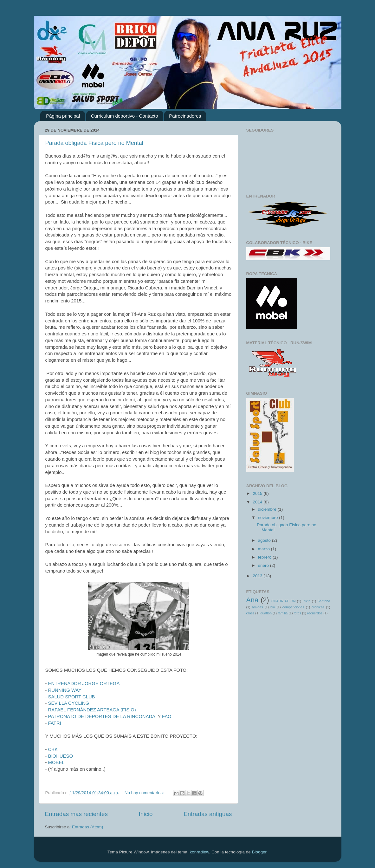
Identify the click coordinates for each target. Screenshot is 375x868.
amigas (258, 607)
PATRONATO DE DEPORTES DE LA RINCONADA (102, 716)
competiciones (293, 607)
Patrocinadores (185, 116)
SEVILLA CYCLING (69, 703)
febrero (265, 557)
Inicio (146, 814)
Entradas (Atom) (87, 827)
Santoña (324, 601)
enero (264, 565)
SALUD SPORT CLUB (72, 697)
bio (273, 607)
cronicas (318, 607)
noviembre (269, 518)
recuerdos (315, 613)
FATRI (55, 723)
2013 (258, 576)
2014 (258, 502)
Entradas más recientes (76, 814)
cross (250, 613)
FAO (167, 716)
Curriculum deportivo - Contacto (125, 116)
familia (283, 613)
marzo (265, 549)
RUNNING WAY (65, 690)
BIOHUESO (61, 756)
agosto (265, 540)
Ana (252, 600)
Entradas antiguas (208, 814)
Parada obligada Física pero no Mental (94, 143)
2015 (258, 493)
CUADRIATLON (284, 601)
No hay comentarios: (145, 793)
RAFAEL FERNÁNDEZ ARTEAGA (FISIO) (92, 710)
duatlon (266, 613)
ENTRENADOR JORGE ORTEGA (84, 683)
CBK (53, 749)
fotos (297, 613)
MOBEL (56, 762)
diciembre (268, 509)
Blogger (259, 852)
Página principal (63, 116)
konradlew (200, 852)
